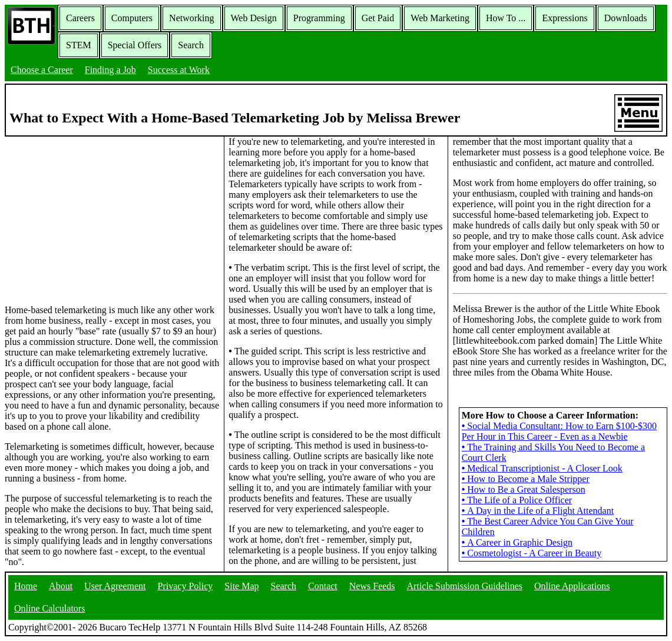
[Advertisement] (112, 220)
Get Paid (378, 18)
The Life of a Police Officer (517, 500)
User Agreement (115, 586)
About (61, 586)
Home (26, 586)
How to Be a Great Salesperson (524, 489)
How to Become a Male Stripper (526, 479)
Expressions (565, 18)
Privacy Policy (186, 586)
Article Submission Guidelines (465, 586)
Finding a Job (110, 70)
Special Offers (135, 45)
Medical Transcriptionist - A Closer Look (542, 468)
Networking (191, 18)
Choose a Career (42, 70)
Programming (319, 18)
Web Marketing (440, 18)
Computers (132, 18)
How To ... (506, 18)
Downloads (626, 18)
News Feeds (372, 586)
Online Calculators (49, 608)
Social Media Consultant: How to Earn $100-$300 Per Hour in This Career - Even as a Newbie (559, 431)
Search (191, 45)
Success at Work (179, 70)
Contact (323, 586)
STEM (79, 45)
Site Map (241, 586)
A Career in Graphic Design (517, 542)
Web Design (254, 18)
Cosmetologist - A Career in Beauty (532, 553)
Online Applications (572, 586)
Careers (80, 18)
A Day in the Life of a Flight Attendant (538, 511)
